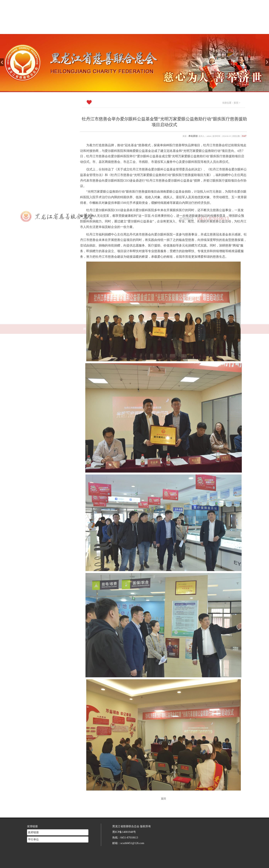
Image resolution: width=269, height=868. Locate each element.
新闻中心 (140, 29)
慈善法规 (166, 29)
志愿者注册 (191, 29)
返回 (163, 799)
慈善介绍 (115, 29)
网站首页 (89, 29)
